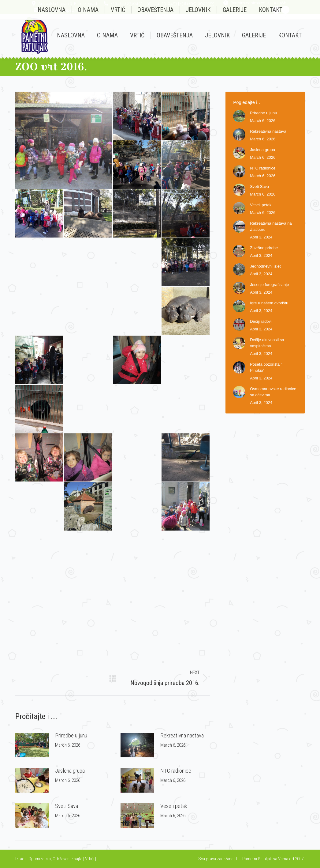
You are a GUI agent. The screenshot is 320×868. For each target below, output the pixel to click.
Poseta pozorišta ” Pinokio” (266, 367)
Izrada (21, 859)
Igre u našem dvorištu (269, 303)
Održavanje (63, 859)
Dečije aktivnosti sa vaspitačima (267, 343)
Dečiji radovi (261, 321)
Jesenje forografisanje (269, 285)
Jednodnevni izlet (265, 266)
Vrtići (90, 859)
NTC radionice (176, 771)
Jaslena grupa (70, 771)
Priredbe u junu (71, 735)
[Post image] (32, 745)
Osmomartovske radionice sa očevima (273, 392)
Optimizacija (40, 859)
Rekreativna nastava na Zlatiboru (271, 226)
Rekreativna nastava (182, 735)
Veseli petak (174, 806)
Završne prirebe (264, 248)
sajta (78, 859)
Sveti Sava (67, 806)
